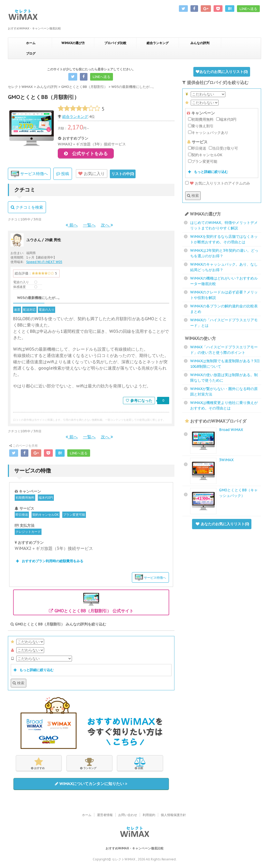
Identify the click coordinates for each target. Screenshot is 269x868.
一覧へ (89, 226)
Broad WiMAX (231, 430)
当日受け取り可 (223, 148)
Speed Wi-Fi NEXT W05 (44, 263)
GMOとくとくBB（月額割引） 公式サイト (91, 603)
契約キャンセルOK (46, 516)
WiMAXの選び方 (73, 43)
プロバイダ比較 (115, 43)
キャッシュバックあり (208, 133)
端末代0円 (46, 499)
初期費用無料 (25, 499)
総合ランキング (158, 43)
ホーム (31, 43)
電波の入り (46, 311)
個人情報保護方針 (173, 815)
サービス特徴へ (29, 175)
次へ (107, 226)
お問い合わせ (128, 815)
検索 (19, 684)
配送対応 (29, 311)
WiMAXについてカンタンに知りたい (91, 785)
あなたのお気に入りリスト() (222, 72)
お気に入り (92, 175)
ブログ (31, 53)
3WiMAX (226, 460)
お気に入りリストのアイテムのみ (218, 183)
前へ (72, 226)
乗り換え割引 (201, 126)
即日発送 (22, 516)
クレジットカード (28, 533)
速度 (17, 311)
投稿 (63, 175)
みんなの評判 (200, 43)
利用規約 (149, 815)
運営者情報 (105, 815)
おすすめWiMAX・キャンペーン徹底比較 (135, 848)
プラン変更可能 (74, 516)
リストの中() (123, 175)
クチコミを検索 (27, 209)
